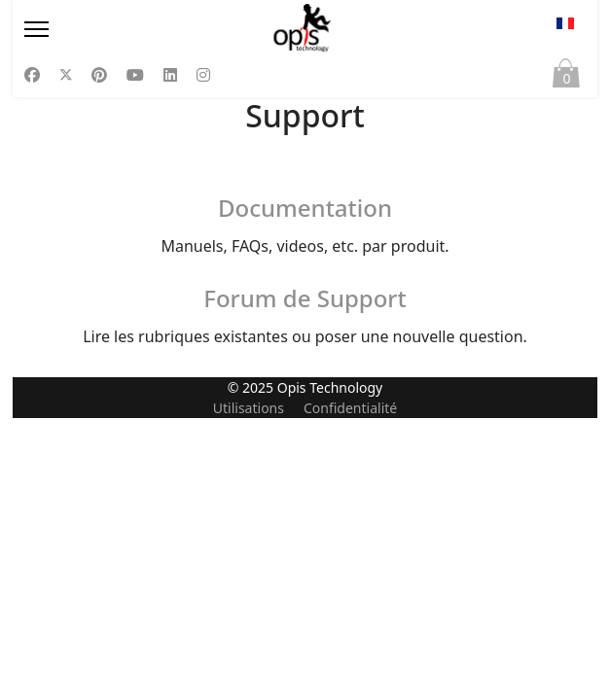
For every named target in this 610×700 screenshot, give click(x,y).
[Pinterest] (99, 75)
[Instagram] (203, 75)
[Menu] (108, 29)
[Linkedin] (170, 75)
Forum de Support (305, 298)
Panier (566, 78)
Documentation (305, 208)
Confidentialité (350, 690)
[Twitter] (66, 75)
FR (565, 23)
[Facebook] (32, 75)
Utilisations (249, 690)
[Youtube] (135, 75)
